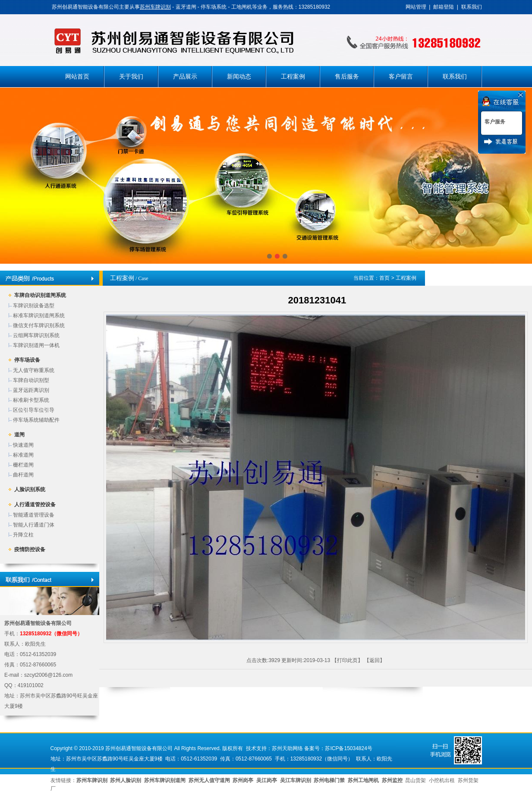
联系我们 (472, 7)
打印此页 (347, 660)
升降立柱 (23, 535)
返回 (375, 660)
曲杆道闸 (23, 475)
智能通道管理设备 (34, 515)
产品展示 (185, 77)
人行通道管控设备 (35, 505)
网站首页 (77, 77)
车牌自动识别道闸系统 (40, 295)
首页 (384, 278)
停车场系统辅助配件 (36, 420)
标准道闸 (23, 455)
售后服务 (347, 77)
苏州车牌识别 (155, 7)
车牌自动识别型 (31, 380)
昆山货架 (416, 780)
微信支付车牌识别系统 (39, 325)
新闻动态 (239, 77)
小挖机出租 (442, 780)
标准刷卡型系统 (31, 400)
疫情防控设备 (30, 549)
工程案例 (293, 77)
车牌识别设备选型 (34, 306)
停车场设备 (27, 360)
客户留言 (401, 77)
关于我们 (131, 77)
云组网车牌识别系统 (36, 335)
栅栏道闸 (23, 465)
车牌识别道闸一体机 (36, 345)
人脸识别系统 (30, 489)
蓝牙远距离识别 (31, 390)
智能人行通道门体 (34, 525)
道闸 (19, 435)
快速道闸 (23, 445)
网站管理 (416, 7)
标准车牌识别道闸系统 (39, 315)
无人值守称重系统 (34, 370)
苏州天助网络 (287, 748)
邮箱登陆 (444, 7)
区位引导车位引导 (34, 410)
